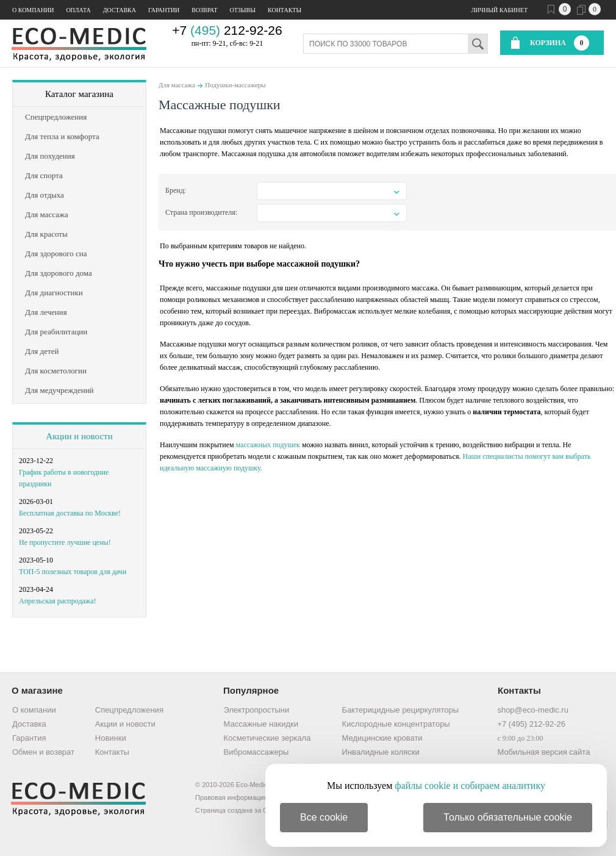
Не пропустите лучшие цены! (65, 542)
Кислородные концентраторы (396, 724)
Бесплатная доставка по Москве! (70, 513)
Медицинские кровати (382, 738)
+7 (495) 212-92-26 (531, 724)
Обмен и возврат (43, 752)
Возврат (204, 10)
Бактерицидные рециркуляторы (400, 710)
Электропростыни (257, 710)
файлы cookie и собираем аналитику (470, 786)
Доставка (120, 10)
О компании (33, 10)
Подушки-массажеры (235, 85)
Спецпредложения (129, 710)
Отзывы (243, 10)
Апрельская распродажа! (57, 601)
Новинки (111, 738)
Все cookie (324, 817)
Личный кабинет (500, 10)
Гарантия (29, 738)
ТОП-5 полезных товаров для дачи (73, 572)
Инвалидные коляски (381, 752)
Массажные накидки (261, 724)
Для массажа (177, 85)
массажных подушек (268, 445)
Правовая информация (231, 797)
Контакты (285, 10)
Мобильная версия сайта (543, 752)
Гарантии (164, 10)
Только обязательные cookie (508, 817)
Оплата (78, 10)
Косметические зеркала (267, 738)
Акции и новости (79, 436)
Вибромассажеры (256, 752)
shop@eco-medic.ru (533, 710)
